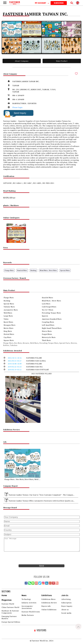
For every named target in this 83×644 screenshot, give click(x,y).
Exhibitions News (48, 599)
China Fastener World (10, 607)
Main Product (62, 61)
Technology (26, 599)
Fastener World (8, 604)
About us (65, 610)
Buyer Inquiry (67, 606)
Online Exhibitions (49, 610)
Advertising (66, 599)
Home (4, 595)
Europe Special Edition (11, 622)
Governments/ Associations (27, 607)
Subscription (66, 603)
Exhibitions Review (49, 603)
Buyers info (46, 606)
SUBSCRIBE (59, 3)
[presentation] (20, 558)
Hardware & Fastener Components (10, 612)
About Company (22, 61)
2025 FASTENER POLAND (42, 374)
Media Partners (28, 615)
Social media (66, 613)
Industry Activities (29, 603)
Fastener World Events (31, 612)
